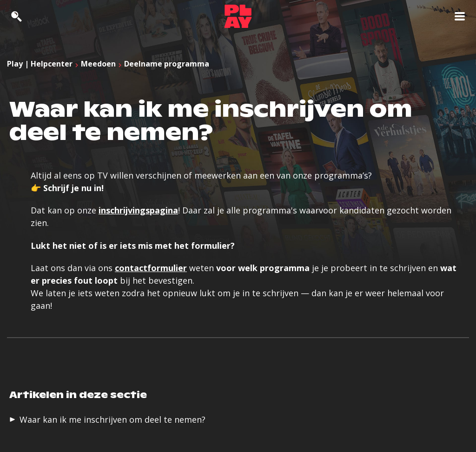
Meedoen (98, 64)
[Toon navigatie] (460, 16)
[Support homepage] (238, 16)
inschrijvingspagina (138, 210)
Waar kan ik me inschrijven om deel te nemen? (112, 419)
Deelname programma (167, 64)
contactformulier (151, 268)
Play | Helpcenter (40, 64)
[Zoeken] (16, 16)
